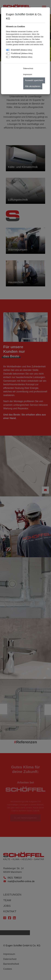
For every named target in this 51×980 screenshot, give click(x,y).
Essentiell (22, 50)
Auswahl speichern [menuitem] (34, 80)
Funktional (22, 53)
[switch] (8, 53)
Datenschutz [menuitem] (28, 68)
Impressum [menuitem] (28, 74)
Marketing (22, 57)
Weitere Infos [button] (26, 50)
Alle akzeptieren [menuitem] (33, 86)
